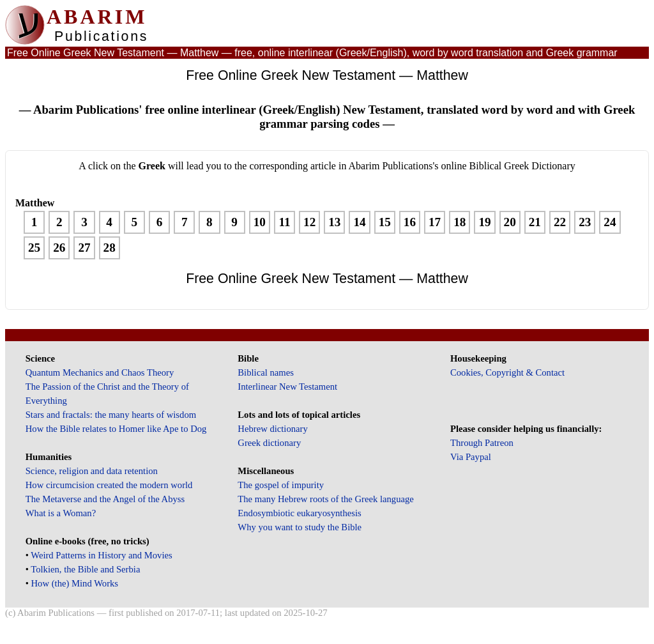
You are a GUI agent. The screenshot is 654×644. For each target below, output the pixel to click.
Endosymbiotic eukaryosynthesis (299, 513)
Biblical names (266, 372)
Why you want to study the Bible (300, 527)
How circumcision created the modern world (109, 485)
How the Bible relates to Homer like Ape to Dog (116, 429)
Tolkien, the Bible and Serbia (85, 569)
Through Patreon (482, 443)
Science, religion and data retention (92, 471)
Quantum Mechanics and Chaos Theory (100, 372)
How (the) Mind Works (75, 583)
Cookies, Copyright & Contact (507, 372)
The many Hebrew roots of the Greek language (326, 499)
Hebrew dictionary (272, 429)
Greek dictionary (269, 443)
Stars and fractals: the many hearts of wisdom (111, 415)
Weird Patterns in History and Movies (101, 555)
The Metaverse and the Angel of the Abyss (105, 499)
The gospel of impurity (281, 485)
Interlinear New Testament (287, 387)
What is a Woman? (61, 513)
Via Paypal (471, 457)
